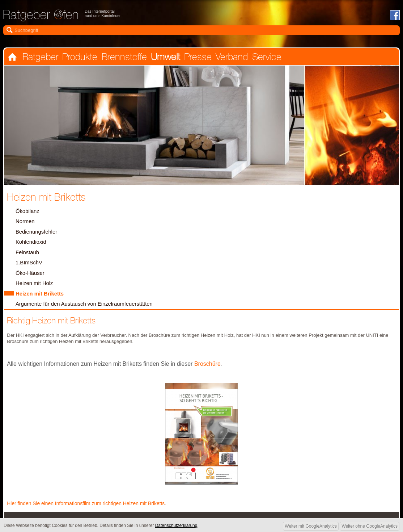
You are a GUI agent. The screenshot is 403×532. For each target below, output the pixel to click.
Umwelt (163, 58)
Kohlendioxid (32, 245)
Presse (195, 58)
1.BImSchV (30, 267)
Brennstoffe (122, 58)
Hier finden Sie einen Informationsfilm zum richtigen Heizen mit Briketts (91, 509)
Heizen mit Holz (36, 288)
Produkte (79, 58)
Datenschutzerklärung (176, 525)
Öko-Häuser (31, 277)
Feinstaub (28, 256)
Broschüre (206, 370)
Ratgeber (40, 58)
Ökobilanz (28, 213)
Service (263, 58)
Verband (229, 58)
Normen (26, 224)
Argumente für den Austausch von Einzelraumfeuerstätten (89, 309)
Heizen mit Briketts (41, 299)
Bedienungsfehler (38, 234)
